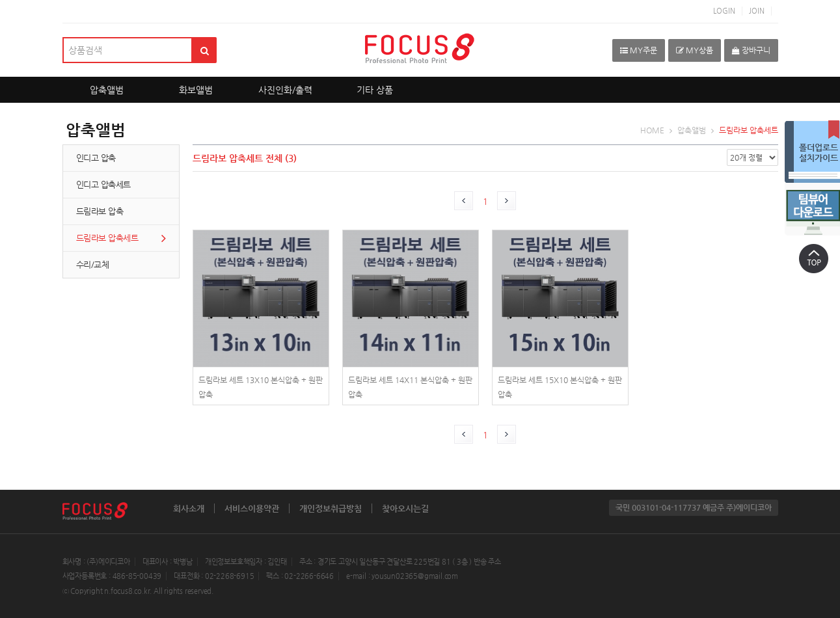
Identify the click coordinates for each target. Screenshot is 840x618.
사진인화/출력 (285, 90)
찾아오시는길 (405, 508)
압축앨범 (107, 90)
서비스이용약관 (252, 508)
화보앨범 (196, 90)
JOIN (757, 11)
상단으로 (814, 258)
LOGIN (724, 11)
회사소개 (189, 508)
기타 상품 (375, 90)
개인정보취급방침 (331, 508)
